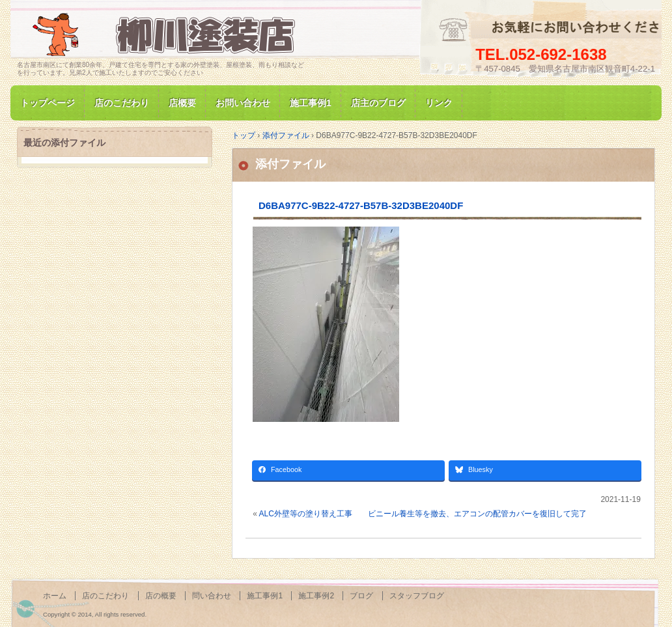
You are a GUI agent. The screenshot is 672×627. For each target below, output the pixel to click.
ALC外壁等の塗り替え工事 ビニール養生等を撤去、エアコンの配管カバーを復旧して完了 (423, 514)
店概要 (182, 103)
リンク (439, 103)
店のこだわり (122, 103)
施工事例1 (311, 103)
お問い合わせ (243, 103)
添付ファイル (290, 164)
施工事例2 (316, 596)
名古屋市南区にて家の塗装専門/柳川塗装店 (167, 35)
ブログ (361, 596)
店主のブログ (378, 103)
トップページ (48, 103)
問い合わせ (212, 596)
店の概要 (161, 596)
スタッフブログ (417, 596)
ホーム (55, 596)
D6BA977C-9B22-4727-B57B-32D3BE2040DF (361, 205)
